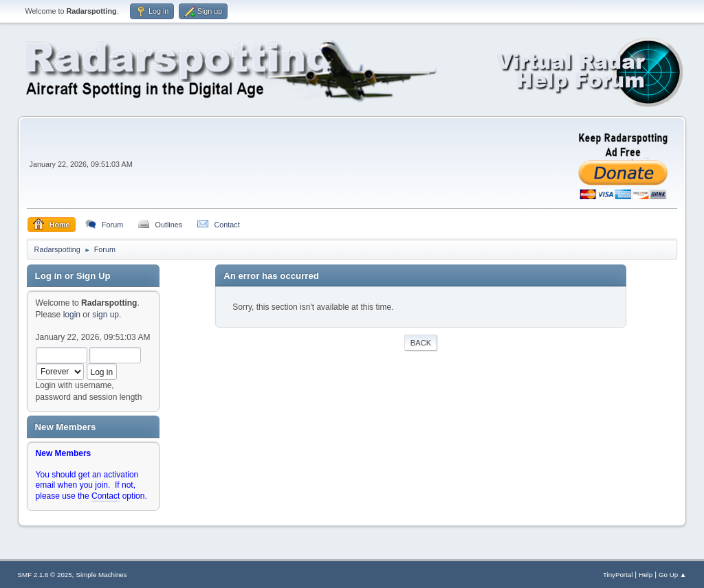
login (72, 315)
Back (421, 343)
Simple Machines (102, 575)
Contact (106, 496)
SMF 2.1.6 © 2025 (45, 575)
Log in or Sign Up (73, 276)
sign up (106, 315)
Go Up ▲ (672, 575)
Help (646, 575)
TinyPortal (618, 575)
